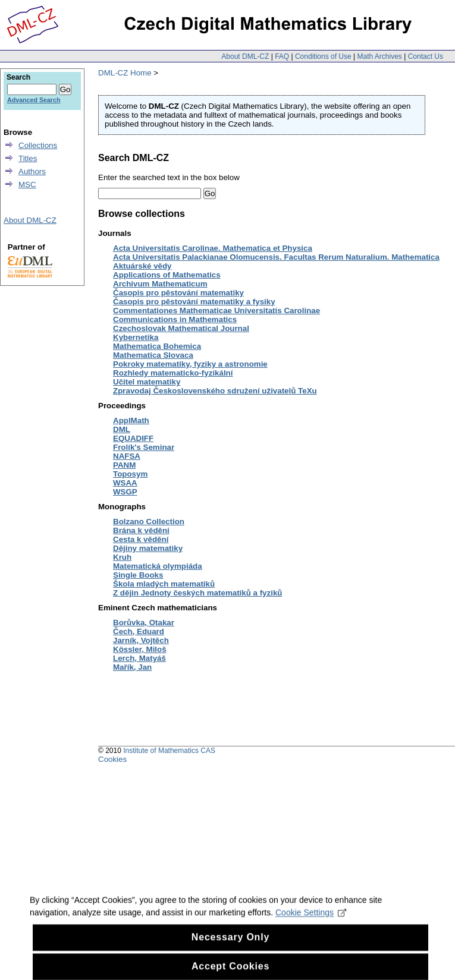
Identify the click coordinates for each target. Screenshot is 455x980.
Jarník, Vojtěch (141, 640)
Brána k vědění (141, 530)
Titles (28, 158)
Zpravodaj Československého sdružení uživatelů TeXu (215, 391)
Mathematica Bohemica (157, 346)
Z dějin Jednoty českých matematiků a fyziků (197, 593)
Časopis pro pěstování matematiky (178, 293)
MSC (27, 185)
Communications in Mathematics (175, 319)
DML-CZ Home (125, 73)
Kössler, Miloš (140, 649)
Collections (38, 145)
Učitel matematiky (147, 382)
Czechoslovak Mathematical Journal (181, 328)
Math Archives (379, 56)
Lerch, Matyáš (139, 658)
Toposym (130, 474)
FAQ (282, 56)
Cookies (112, 759)
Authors (32, 171)
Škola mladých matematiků (164, 584)
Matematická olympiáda (158, 566)
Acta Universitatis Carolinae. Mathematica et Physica (213, 248)
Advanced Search (34, 100)
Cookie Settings (311, 921)
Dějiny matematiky (148, 548)
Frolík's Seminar (144, 447)
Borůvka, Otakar (144, 623)
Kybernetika (136, 337)
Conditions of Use (323, 56)
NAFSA (127, 456)
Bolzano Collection (149, 521)
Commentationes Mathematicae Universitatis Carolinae (216, 311)
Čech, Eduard (139, 631)
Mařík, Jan (132, 667)
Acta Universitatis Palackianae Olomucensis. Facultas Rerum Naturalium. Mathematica (276, 257)
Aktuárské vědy (142, 266)
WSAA (125, 483)
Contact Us (426, 56)
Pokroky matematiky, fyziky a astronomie (190, 364)
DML (122, 429)
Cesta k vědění (141, 539)
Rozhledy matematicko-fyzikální (173, 373)
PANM (124, 465)
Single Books (138, 575)
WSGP (125, 492)
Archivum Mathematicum (160, 284)
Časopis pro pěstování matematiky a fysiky (194, 302)
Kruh (122, 557)
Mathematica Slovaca (153, 355)
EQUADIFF (133, 438)
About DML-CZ (245, 56)
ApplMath (131, 420)
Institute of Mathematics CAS (169, 751)
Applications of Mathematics (167, 275)
